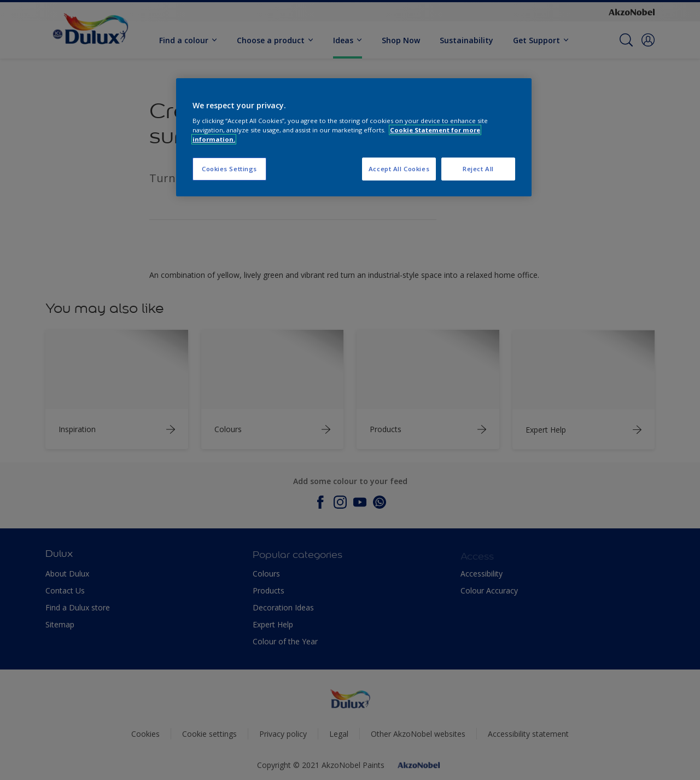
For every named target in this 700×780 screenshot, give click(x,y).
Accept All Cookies (399, 169)
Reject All (478, 169)
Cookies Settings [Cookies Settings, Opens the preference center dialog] (229, 169)
